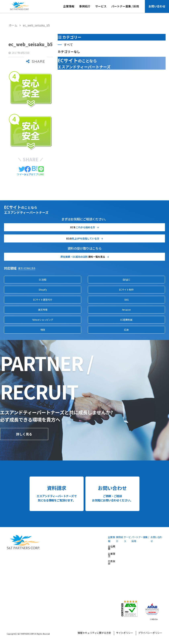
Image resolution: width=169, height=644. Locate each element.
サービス (101, 6)
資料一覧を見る (83, 257)
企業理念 (112, 555)
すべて (68, 45)
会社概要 (112, 548)
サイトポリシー (125, 633)
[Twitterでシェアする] (22, 171)
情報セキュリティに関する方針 (94, 633)
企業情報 (69, 6)
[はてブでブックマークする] (35, 171)
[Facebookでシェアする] (28, 171)
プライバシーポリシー (150, 633)
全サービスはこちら (27, 268)
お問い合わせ (157, 6)
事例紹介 (85, 6)
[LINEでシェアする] (41, 171)
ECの (83, 238)
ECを (83, 227)
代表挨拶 (112, 563)
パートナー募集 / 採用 (125, 6)
